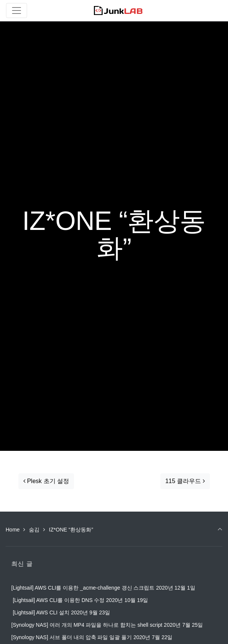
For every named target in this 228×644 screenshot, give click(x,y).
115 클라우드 (185, 481)
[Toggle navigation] (17, 11)
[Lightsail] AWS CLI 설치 (40, 612)
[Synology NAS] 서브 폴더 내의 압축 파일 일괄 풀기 (72, 637)
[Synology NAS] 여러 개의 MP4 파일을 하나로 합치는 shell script (87, 625)
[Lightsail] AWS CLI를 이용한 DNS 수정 (58, 600)
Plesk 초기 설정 (46, 481)
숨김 (34, 530)
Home (13, 530)
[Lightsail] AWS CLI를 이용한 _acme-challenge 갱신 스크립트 (83, 588)
